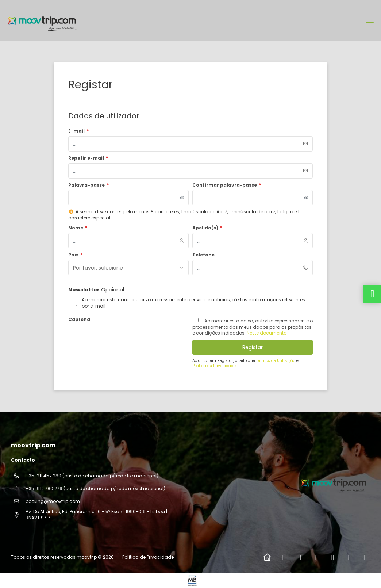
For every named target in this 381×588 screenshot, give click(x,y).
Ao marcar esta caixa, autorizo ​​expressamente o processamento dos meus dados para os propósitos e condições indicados (253, 327)
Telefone (203, 255)
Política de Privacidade (214, 366)
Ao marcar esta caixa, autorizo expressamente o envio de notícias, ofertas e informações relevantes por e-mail (193, 303)
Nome (78, 228)
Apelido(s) (207, 228)
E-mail (78, 131)
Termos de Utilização (276, 361)
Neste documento (266, 333)
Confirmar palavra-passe (227, 185)
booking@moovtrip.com (53, 501)
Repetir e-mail (88, 158)
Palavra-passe (88, 185)
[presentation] (124, 339)
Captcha (79, 320)
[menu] (370, 20)
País (75, 255)
